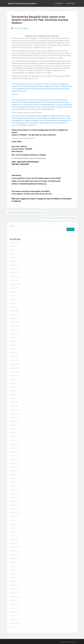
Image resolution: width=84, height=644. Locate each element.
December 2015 (15, 501)
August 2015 (14, 517)
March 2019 (14, 353)
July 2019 (13, 337)
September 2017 (15, 421)
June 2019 (13, 341)
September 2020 (15, 284)
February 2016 (14, 494)
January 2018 (14, 406)
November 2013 (15, 589)
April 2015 (13, 532)
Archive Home (70, 3)
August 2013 (14, 600)
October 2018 (14, 372)
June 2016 (13, 478)
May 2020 (13, 299)
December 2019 (15, 318)
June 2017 (13, 433)
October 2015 (14, 509)
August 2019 (14, 334)
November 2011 (15, 608)
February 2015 (14, 539)
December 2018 (15, 364)
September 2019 (15, 330)
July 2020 (13, 292)
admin (27, 28)
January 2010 (14, 619)
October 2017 (14, 417)
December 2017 (15, 410)
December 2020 (15, 273)
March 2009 (14, 627)
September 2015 (15, 513)
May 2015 (13, 528)
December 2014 (15, 547)
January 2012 (14, 604)
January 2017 (14, 452)
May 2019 (13, 345)
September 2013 (15, 597)
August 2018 (14, 379)
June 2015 (13, 524)
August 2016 (14, 471)
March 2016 (14, 490)
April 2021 (13, 261)
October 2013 (14, 593)
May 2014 (13, 574)
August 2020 (14, 288)
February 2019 (14, 357)
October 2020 (14, 280)
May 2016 (13, 482)
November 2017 (15, 414)
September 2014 (15, 558)
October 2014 (14, 555)
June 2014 (13, 570)
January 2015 (14, 543)
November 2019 (15, 322)
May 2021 (13, 257)
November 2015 (15, 505)
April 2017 (13, 440)
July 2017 (13, 429)
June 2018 (13, 387)
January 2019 (14, 360)
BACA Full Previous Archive (22, 3)
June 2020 (13, 296)
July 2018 (13, 383)
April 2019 (13, 349)
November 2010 (15, 612)
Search (12, 226)
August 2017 (14, 425)
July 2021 (13, 250)
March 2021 (14, 265)
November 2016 (15, 459)
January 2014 (14, 581)
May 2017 (13, 437)
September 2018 (15, 376)
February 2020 (14, 311)
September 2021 (15, 242)
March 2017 (14, 444)
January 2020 (14, 315)
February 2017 (14, 448)
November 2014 (15, 551)
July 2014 (13, 566)
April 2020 (13, 303)
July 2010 (13, 616)
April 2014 (13, 578)
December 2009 (15, 623)
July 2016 (13, 475)
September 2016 (15, 467)
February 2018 (14, 402)
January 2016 (14, 498)
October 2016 (14, 463)
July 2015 (13, 520)
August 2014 (14, 562)
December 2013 (15, 585)
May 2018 (13, 391)
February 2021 (14, 269)
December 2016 (15, 456)
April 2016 (13, 486)
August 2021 (14, 246)
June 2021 (13, 254)
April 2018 (13, 395)
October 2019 (14, 326)
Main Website (59, 3)
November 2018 (15, 368)
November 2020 (15, 277)
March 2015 (14, 536)
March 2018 (14, 398)
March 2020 (14, 307)
